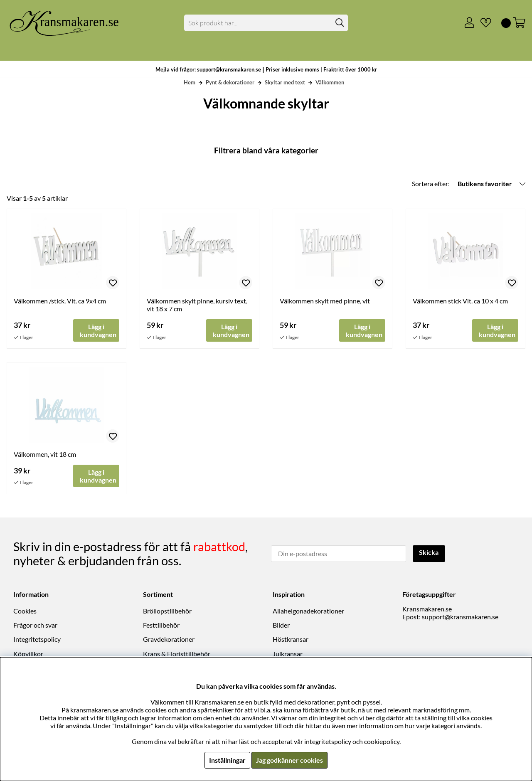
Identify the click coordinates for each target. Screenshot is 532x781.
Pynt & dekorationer (230, 82)
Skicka (429, 553)
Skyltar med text (285, 82)
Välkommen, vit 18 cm (45, 455)
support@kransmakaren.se (460, 617)
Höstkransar (291, 639)
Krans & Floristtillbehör (177, 654)
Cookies (25, 611)
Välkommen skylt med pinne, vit (325, 301)
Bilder (281, 625)
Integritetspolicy (37, 639)
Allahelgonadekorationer (308, 611)
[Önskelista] (483, 23)
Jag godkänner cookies (289, 760)
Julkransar (288, 654)
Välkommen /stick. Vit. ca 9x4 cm (60, 301)
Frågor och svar (35, 625)
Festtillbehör (161, 625)
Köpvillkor (28, 654)
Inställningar (227, 760)
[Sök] (266, 23)
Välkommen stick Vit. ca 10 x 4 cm (460, 301)
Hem (190, 82)
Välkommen (330, 82)
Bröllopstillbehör (167, 611)
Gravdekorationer (169, 639)
